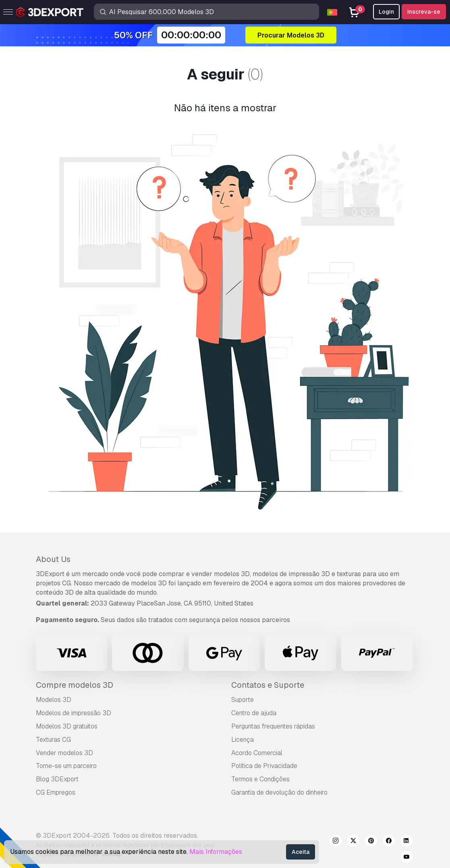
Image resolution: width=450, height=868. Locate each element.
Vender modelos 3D (64, 753)
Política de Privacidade (264, 766)
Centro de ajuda (254, 713)
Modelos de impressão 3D (74, 713)
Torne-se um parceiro (66, 766)
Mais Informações (216, 852)
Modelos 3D (54, 700)
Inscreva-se (424, 12)
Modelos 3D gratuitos (67, 726)
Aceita (301, 852)
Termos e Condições (260, 779)
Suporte (243, 700)
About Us (53, 559)
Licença (243, 740)
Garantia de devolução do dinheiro (279, 792)
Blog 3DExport (57, 779)
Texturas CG (53, 740)
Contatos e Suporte (268, 685)
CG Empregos (56, 792)
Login (386, 12)
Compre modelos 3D (75, 685)
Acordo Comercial (257, 753)
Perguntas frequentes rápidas (273, 726)
